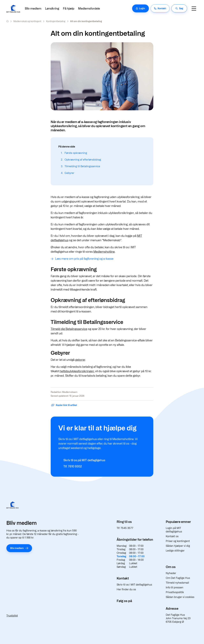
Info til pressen (175, 587)
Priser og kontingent (178, 541)
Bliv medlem (33, 9)
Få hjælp (69, 9)
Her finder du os (126, 589)
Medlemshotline (104, 252)
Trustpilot (12, 616)
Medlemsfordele (89, 9)
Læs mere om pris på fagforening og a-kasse (84, 259)
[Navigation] (194, 8)
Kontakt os (172, 536)
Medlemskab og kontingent (27, 21)
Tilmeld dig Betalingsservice (69, 329)
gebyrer (80, 360)
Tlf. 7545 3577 (125, 528)
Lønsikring (52, 9)
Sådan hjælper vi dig (178, 546)
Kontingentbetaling (56, 21)
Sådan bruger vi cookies (180, 597)
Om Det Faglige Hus (178, 578)
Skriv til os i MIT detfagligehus (134, 585)
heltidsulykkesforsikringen (77, 371)
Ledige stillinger (175, 551)
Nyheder (171, 573)
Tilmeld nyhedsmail (177, 583)
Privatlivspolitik (175, 592)
